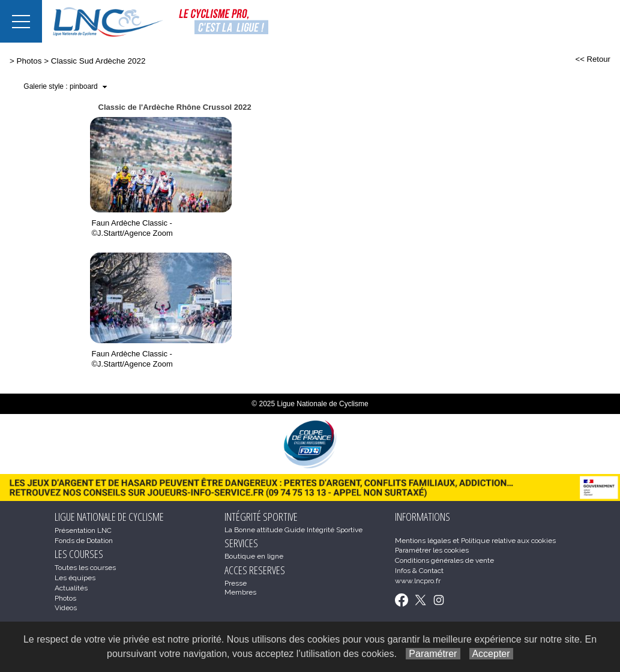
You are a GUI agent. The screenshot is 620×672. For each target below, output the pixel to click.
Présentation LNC (83, 530)
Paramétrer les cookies (432, 550)
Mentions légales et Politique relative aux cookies (475, 541)
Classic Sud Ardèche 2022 (98, 61)
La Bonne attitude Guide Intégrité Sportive (293, 530)
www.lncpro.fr (418, 581)
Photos (29, 61)
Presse (236, 583)
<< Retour (593, 59)
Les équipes (75, 578)
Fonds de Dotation (84, 541)
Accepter (491, 654)
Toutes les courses (85, 568)
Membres (240, 592)
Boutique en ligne (254, 556)
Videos (66, 608)
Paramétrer (433, 654)
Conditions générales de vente (444, 560)
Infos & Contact (419, 571)
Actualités (71, 588)
